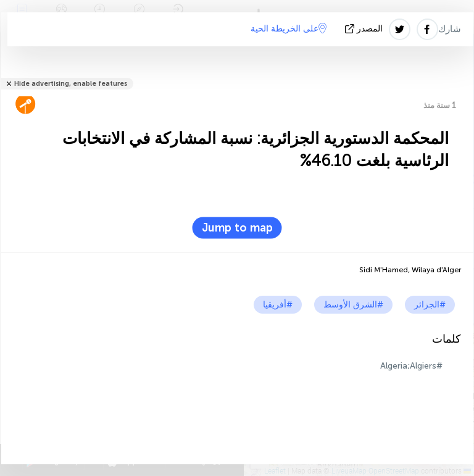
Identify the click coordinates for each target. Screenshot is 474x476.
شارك (450, 29)
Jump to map (237, 228)
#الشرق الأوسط (353, 305)
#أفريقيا (278, 305)
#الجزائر (430, 305)
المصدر (365, 29)
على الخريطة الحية (289, 28)
